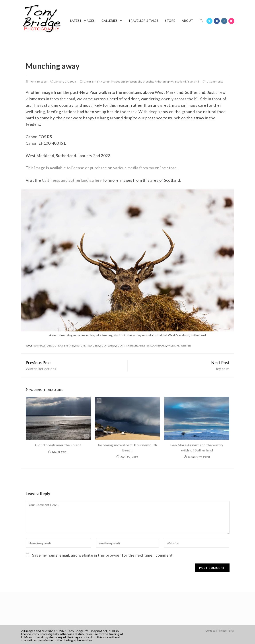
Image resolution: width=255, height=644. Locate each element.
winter (186, 346)
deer (50, 346)
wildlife (173, 346)
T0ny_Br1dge (38, 82)
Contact (210, 631)
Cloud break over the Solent (58, 445)
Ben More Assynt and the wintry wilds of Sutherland (197, 447)
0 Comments (215, 82)
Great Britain (92, 82)
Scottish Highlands (131, 346)
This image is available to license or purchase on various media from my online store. (102, 168)
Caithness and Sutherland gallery (72, 180)
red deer (93, 346)
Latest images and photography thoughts (128, 82)
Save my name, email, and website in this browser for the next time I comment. (103, 555)
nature (81, 346)
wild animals (157, 346)
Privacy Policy (226, 631)
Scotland (180, 82)
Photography (165, 82)
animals (40, 346)
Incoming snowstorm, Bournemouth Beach (127, 447)
